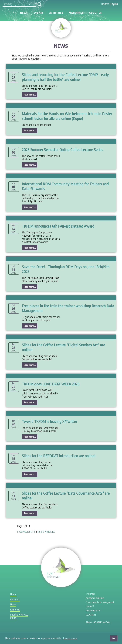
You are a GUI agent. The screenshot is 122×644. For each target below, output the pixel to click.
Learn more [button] (70, 638)
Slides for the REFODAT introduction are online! (59, 456)
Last (53, 532)
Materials (76, 13)
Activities (56, 13)
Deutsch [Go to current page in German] (105, 4)
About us (95, 13)
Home (13, 594)
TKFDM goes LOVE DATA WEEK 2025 (51, 384)
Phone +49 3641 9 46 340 (98, 622)
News (24, 13)
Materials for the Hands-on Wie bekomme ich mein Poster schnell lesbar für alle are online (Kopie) (67, 116)
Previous (27, 532)
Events (39, 13)
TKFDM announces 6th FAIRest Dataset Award (58, 226)
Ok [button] (114, 638)
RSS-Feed (15, 610)
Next (47, 532)
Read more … (30, 95)
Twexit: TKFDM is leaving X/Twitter (49, 421)
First (20, 532)
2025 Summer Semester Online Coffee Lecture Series (62, 149)
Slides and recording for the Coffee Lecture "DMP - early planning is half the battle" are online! (65, 77)
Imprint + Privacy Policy (19, 616)
